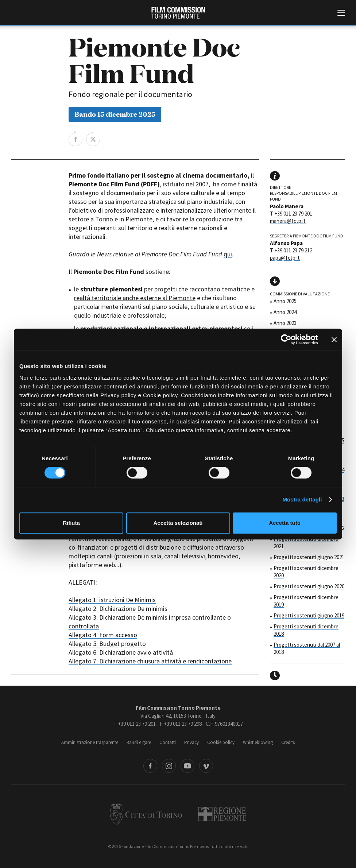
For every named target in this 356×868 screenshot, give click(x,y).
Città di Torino (146, 814)
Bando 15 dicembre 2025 (115, 114)
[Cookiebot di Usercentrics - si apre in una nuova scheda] (286, 340)
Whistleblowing (258, 742)
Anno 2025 (285, 301)
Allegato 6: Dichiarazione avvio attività (121, 652)
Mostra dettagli (302, 499)
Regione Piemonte (222, 814)
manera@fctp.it (288, 221)
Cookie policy (221, 742)
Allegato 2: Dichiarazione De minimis (118, 609)
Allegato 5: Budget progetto (107, 644)
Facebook (150, 766)
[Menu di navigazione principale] (341, 13)
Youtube (187, 766)
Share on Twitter (93, 139)
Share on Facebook (76, 139)
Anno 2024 (285, 312)
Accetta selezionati (178, 523)
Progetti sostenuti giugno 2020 (309, 586)
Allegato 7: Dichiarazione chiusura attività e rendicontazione (150, 661)
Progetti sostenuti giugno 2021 (309, 557)
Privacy (191, 742)
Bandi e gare (139, 742)
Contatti (168, 742)
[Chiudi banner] (334, 340)
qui (228, 254)
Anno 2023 (285, 323)
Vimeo (206, 766)
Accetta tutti (285, 523)
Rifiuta (71, 523)
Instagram (169, 766)
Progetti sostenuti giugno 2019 (309, 615)
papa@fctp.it (285, 258)
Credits (288, 742)
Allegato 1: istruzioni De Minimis (112, 600)
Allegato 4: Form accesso (103, 635)
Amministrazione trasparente (90, 742)
